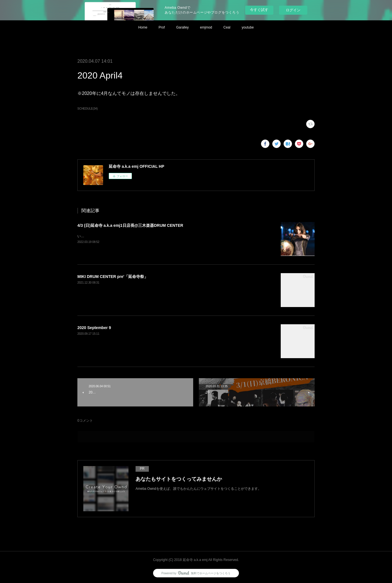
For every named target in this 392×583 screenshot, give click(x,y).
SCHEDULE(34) (88, 109)
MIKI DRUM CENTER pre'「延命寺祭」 (113, 277)
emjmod (206, 27)
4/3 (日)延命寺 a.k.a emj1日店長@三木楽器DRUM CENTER (130, 225)
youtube (248, 27)
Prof (162, 27)
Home (143, 27)
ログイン (293, 10)
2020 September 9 (94, 328)
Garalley (183, 27)
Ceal (227, 27)
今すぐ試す (259, 10)
